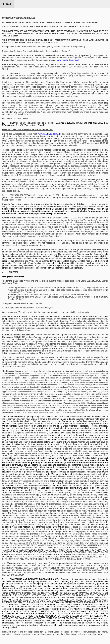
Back (8, 4)
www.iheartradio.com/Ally (68, 60)
